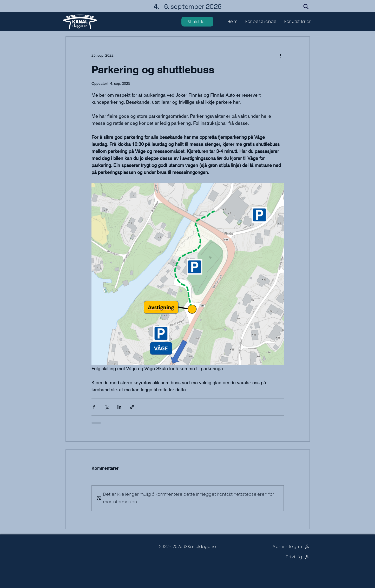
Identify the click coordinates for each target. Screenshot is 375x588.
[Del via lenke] (132, 407)
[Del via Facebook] (94, 407)
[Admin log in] (283, 547)
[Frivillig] (283, 557)
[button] (261, 22)
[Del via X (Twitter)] (107, 407)
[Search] (306, 6)
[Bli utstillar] (197, 22)
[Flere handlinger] (281, 55)
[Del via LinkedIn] (119, 407)
